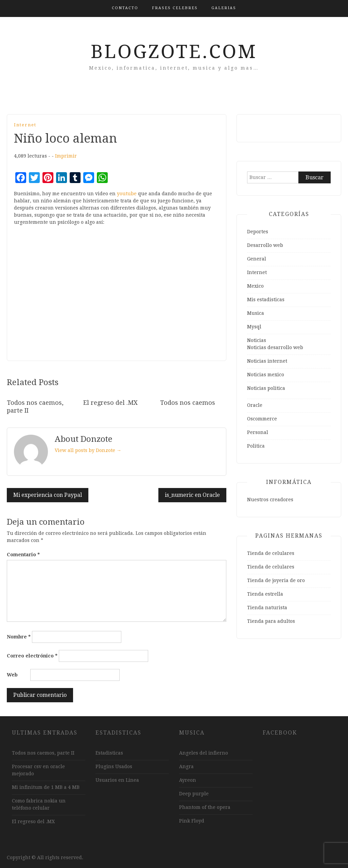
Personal (258, 432)
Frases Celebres (175, 8)
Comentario (23, 555)
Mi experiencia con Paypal (48, 495)
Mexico (255, 286)
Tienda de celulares (271, 553)
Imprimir (66, 156)
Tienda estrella (265, 594)
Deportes (258, 232)
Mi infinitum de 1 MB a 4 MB (46, 787)
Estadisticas (109, 753)
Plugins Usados (114, 766)
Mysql (254, 327)
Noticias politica (266, 388)
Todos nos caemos (188, 403)
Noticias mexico (266, 375)
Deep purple (194, 794)
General (257, 259)
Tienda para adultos (271, 621)
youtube (127, 194)
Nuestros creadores (270, 500)
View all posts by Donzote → (88, 450)
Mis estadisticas (266, 300)
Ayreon (188, 780)
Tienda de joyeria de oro (276, 580)
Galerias (224, 8)
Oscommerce (262, 419)
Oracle (255, 405)
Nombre (19, 637)
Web (12, 675)
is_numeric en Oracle (192, 495)
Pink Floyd (192, 821)
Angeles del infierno (204, 753)
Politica (256, 446)
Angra (186, 766)
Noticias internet (267, 361)
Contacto (125, 8)
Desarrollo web (265, 245)
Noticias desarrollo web (275, 347)
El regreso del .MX (110, 403)
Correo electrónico (32, 656)
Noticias (257, 340)
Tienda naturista (267, 608)
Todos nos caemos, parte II (43, 753)
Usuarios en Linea (117, 780)
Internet (25, 125)
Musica (256, 313)
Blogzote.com (174, 52)
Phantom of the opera (205, 807)
